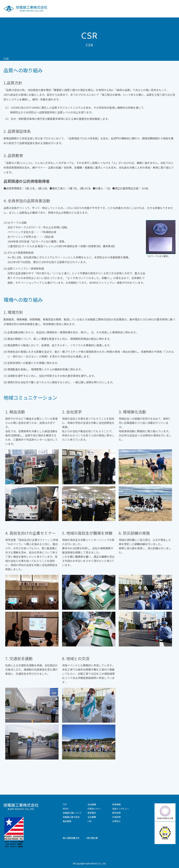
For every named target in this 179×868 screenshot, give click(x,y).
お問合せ (116, 821)
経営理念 (92, 813)
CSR (137, 8)
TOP (65, 804)
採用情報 (150, 8)
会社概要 (92, 817)
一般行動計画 (91, 838)
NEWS (66, 809)
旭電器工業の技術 (86, 8)
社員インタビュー (121, 809)
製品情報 (107, 8)
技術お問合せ (169, 8)
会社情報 (123, 8)
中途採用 (116, 817)
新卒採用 (116, 813)
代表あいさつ (94, 809)
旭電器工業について (59, 8)
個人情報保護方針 (71, 838)
